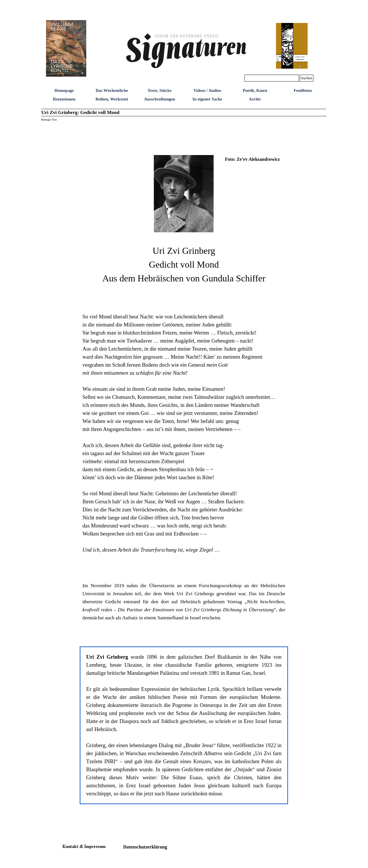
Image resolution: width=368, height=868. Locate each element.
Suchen (307, 78)
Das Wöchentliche (112, 90)
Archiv (255, 99)
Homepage (64, 90)
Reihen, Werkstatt (112, 99)
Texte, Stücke (159, 90)
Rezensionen (64, 99)
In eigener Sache (207, 99)
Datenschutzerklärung (145, 847)
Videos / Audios (207, 90)
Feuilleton (303, 90)
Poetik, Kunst (255, 90)
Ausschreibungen (160, 99)
